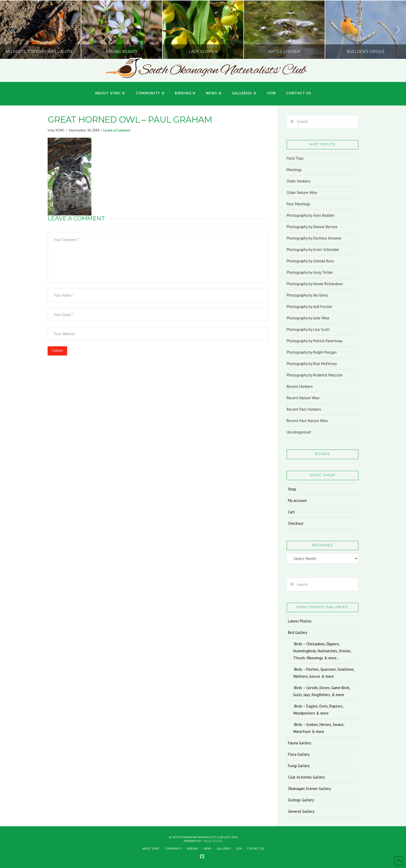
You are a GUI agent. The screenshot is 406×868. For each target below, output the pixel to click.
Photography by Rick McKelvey (312, 364)
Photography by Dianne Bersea (312, 227)
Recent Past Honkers (304, 409)
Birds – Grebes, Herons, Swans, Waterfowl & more (319, 728)
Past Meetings (298, 204)
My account (297, 500)
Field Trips (295, 158)
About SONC (151, 849)
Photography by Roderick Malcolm (315, 375)
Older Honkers (299, 181)
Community (173, 849)
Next (395, 30)
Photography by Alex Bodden (311, 215)
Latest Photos (300, 621)
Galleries (224, 849)
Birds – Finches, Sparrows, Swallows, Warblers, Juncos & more (324, 673)
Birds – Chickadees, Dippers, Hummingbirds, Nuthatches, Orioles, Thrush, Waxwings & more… (322, 651)
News (208, 849)
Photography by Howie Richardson (315, 284)
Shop (292, 489)
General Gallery (301, 811)
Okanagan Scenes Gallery (309, 789)
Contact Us (255, 849)
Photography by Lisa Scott (308, 329)
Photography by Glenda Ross (310, 261)
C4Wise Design (212, 841)
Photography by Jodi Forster (309, 307)
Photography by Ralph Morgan (312, 352)
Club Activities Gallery (306, 777)
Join (239, 849)
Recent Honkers (300, 386)
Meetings (294, 170)
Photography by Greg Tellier (310, 272)
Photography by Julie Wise (308, 318)
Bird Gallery (298, 632)
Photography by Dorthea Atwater (314, 238)
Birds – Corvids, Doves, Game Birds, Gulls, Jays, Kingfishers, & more (322, 691)
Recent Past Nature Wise (307, 421)
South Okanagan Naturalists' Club (222, 71)
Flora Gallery (299, 754)
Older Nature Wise (302, 192)
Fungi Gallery (299, 766)
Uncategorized (299, 432)
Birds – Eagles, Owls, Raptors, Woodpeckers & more (318, 710)
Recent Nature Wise (303, 398)
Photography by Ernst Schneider (313, 250)
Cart (291, 512)
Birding (193, 849)
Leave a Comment (117, 130)
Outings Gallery (301, 800)
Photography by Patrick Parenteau (315, 341)
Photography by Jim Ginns (307, 295)
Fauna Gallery (300, 743)
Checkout (296, 523)
